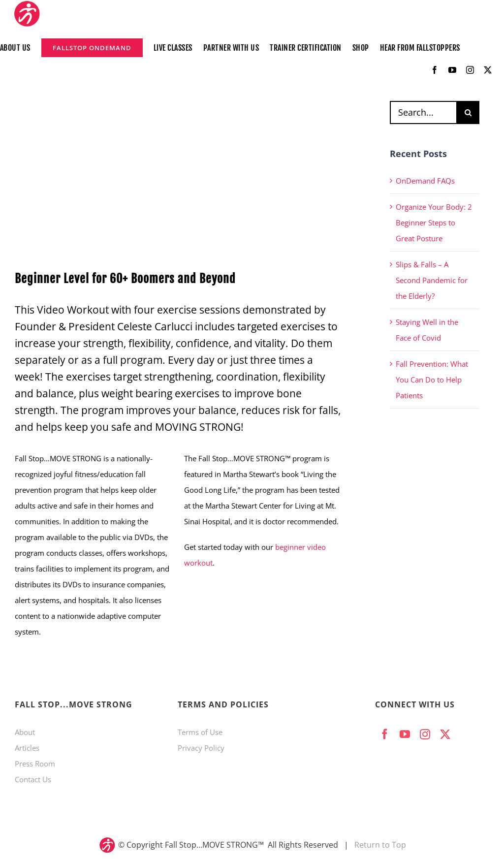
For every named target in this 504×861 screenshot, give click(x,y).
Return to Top (380, 845)
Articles (27, 748)
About (25, 732)
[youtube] (452, 70)
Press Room (35, 764)
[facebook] (435, 70)
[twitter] (488, 70)
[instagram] (470, 70)
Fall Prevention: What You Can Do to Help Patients (432, 380)
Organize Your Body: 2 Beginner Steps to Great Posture (434, 223)
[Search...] (423, 112)
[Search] (468, 112)
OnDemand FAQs (425, 181)
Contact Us (33, 779)
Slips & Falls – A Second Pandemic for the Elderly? (432, 280)
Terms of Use (200, 732)
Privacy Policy (201, 748)
